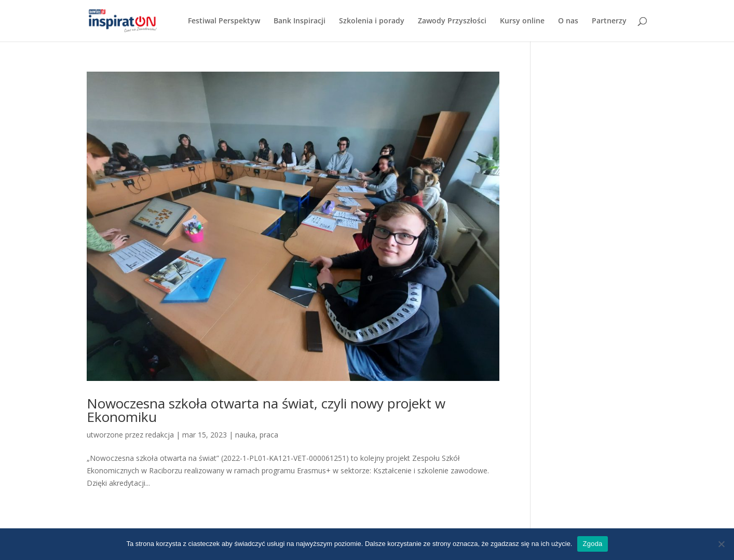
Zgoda (592, 544)
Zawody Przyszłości (452, 21)
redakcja (160, 435)
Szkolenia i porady (372, 21)
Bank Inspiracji (300, 21)
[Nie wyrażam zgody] (721, 544)
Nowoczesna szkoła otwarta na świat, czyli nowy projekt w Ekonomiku (266, 410)
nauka (245, 435)
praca (269, 435)
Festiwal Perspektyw (224, 21)
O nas (568, 21)
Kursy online (522, 21)
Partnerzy (609, 21)
